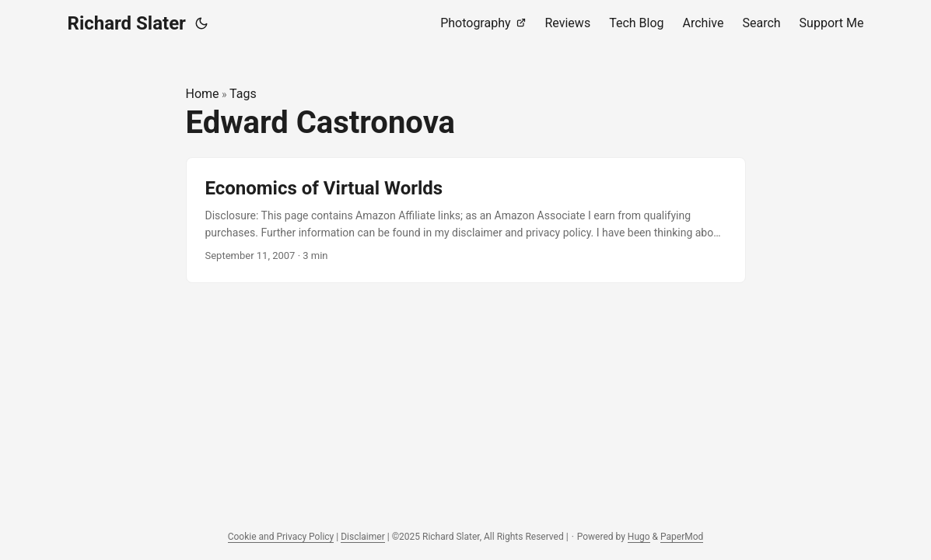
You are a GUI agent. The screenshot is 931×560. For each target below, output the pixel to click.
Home (203, 94)
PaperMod (682, 537)
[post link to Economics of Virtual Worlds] (466, 220)
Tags (243, 94)
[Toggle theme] (201, 23)
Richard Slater (127, 23)
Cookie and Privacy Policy (281, 537)
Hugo (639, 537)
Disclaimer (363, 537)
